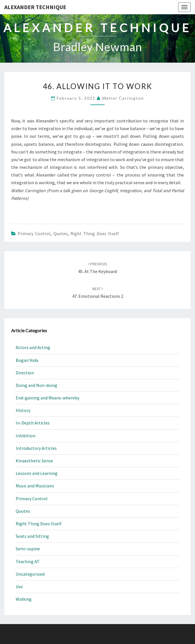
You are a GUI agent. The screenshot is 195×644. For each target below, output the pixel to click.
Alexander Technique (35, 7)
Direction (25, 373)
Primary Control (34, 233)
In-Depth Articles (33, 423)
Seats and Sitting (32, 536)
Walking (24, 599)
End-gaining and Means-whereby (47, 398)
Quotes (60, 233)
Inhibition (26, 436)
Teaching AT (28, 561)
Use (19, 586)
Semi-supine (28, 549)
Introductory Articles (36, 448)
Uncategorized (30, 574)
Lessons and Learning (37, 473)
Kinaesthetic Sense (34, 461)
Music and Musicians (35, 486)
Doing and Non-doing (36, 385)
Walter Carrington (123, 98)
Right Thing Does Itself (95, 233)
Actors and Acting (33, 347)
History (23, 410)
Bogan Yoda (27, 360)
